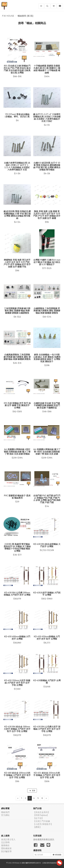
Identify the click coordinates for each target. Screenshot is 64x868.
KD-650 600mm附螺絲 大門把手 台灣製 (17, 638)
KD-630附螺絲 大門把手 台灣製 (47, 682)
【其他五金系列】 (42, 812)
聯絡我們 (5, 812)
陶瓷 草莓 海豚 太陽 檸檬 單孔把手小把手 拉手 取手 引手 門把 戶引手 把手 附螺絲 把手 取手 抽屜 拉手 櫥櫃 (47, 215)
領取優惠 (57, 855)
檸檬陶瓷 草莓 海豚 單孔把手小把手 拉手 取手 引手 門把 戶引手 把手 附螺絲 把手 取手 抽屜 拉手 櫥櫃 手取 (17, 263)
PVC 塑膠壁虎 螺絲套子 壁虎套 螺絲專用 (17, 497)
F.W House (8, 16)
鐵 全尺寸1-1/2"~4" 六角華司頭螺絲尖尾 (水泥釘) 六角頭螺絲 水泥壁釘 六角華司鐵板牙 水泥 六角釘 (47, 118)
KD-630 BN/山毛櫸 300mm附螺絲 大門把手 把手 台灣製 (17, 594)
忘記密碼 (5, 842)
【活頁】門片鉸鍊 (42, 821)
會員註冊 (5, 839)
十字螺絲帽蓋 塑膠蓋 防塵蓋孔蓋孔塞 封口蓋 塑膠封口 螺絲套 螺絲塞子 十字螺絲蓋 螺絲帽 (47, 69)
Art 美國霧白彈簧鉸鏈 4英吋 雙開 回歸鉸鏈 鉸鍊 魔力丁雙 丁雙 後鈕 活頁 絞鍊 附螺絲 (17, 452)
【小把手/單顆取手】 (43, 824)
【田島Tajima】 (41, 815)
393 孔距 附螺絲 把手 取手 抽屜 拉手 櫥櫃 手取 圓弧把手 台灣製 (17, 405)
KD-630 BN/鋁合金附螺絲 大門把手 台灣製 (47, 545)
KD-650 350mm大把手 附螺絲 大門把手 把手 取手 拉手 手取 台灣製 (17, 683)
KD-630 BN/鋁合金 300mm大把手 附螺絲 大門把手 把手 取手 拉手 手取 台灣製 (17, 729)
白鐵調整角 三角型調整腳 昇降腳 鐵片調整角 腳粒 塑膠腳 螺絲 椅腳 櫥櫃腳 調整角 (47, 311)
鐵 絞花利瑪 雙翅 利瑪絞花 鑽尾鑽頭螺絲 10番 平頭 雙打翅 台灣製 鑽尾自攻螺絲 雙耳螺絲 (17, 215)
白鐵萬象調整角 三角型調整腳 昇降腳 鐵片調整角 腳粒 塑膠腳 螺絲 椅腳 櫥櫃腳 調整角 (17, 357)
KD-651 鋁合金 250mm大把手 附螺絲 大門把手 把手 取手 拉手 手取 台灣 (47, 775)
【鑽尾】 (37, 827)
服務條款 (5, 845)
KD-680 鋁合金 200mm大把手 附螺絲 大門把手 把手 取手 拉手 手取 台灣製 (17, 775)
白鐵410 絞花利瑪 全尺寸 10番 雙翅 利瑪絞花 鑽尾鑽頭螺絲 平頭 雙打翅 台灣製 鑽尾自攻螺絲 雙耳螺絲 (47, 166)
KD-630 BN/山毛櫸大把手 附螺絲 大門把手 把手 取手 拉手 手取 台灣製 (47, 729)
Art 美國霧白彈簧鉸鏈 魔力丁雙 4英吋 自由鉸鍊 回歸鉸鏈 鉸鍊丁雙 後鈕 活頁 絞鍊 (47, 452)
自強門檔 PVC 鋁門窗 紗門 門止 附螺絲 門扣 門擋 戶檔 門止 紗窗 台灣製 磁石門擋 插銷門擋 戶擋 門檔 (47, 499)
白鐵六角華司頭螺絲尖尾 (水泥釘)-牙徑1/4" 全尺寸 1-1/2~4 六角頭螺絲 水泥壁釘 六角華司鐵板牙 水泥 (17, 166)
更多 (32, 791)
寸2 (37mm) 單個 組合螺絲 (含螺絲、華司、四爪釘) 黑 (17, 115)
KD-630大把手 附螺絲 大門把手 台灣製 (47, 594)
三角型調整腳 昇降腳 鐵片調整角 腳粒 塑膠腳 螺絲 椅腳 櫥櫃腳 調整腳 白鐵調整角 (17, 311)
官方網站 (5, 815)
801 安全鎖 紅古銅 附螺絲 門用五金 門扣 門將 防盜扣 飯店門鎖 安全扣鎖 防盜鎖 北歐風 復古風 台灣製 (17, 69)
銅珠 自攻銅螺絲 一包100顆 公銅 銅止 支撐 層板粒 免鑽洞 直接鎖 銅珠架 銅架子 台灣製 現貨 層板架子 (47, 358)
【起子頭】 (38, 818)
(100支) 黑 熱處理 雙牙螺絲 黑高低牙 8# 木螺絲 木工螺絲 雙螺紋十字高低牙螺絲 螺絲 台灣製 (17, 547)
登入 (13, 839)
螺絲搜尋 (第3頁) (26, 16)
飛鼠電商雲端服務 (49, 863)
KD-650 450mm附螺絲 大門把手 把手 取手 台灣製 (47, 638)
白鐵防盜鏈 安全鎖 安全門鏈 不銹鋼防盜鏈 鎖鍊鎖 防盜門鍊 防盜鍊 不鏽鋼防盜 (47, 405)
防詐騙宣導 (6, 851)
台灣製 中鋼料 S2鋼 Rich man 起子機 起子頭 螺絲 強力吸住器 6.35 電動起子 (47, 262)
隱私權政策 (6, 848)
